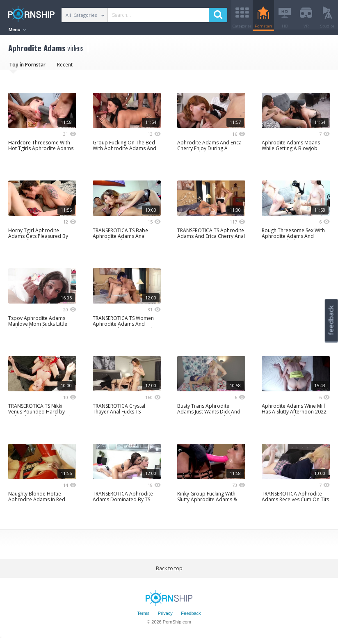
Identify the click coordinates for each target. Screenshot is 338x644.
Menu (17, 30)
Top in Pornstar (27, 67)
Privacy (165, 617)
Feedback (191, 617)
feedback (331, 320)
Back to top (169, 571)
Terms (143, 617)
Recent (65, 67)
